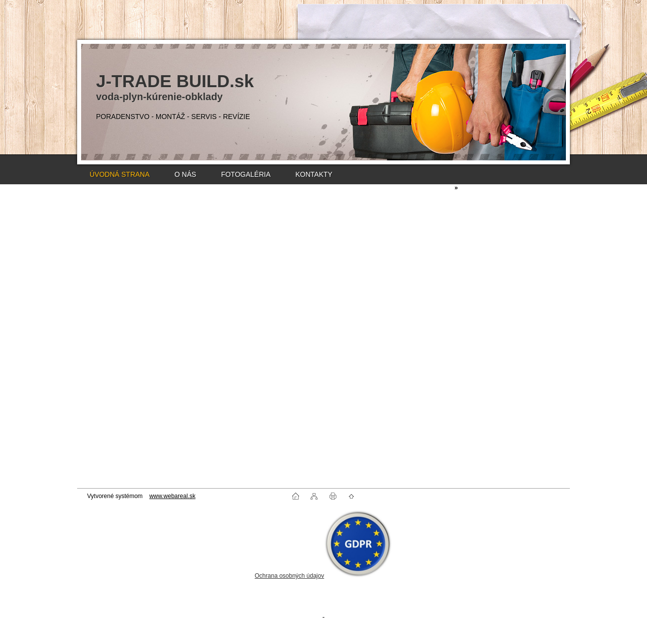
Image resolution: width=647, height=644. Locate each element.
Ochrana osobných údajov (289, 576)
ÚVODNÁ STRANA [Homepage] (120, 174)
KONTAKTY (314, 174)
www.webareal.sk (172, 496)
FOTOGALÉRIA (246, 174)
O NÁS (186, 174)
